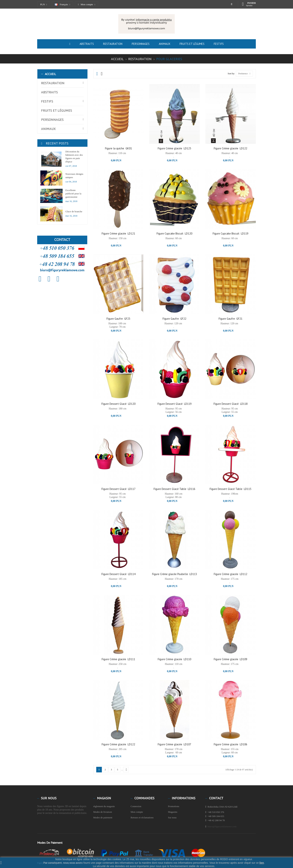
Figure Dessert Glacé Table (170, 489)
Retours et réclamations (142, 817)
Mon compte (137, 812)
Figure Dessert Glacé (114, 404)
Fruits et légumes (57, 110)
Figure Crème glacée (170, 148)
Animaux (48, 129)
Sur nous (172, 817)
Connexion (136, 806)
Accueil (50, 74)
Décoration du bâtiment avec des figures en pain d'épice (74, 157)
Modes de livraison (103, 812)
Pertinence (244, 74)
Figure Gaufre (115, 319)
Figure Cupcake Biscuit (170, 233)
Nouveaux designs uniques (74, 176)
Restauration (53, 83)
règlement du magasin (104, 806)
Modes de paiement (103, 817)
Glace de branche (74, 211)
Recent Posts (57, 143)
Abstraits (49, 92)
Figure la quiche (115, 148)
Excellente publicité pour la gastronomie (73, 194)
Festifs (47, 101)
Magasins (173, 812)
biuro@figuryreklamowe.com (222, 826)
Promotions (174, 806)
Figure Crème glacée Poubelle (170, 574)
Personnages (52, 120)
